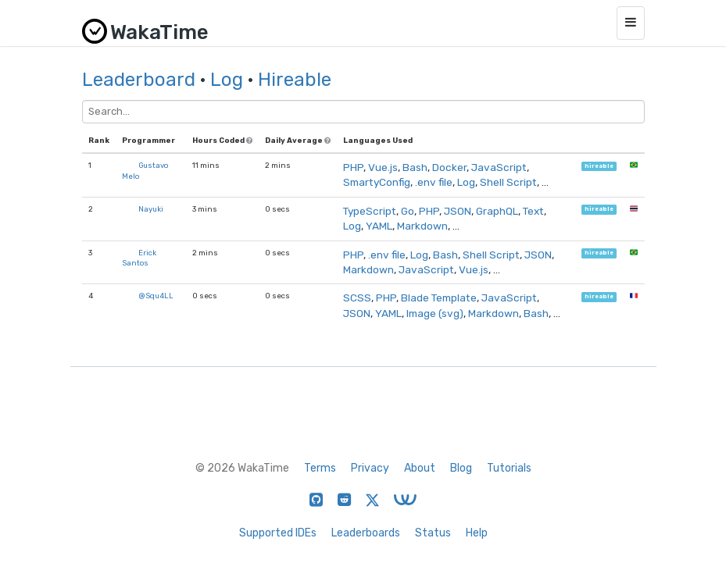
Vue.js (383, 167)
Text (533, 211)
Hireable (295, 80)
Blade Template (439, 298)
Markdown (422, 226)
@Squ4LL (156, 296)
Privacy (370, 468)
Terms (320, 468)
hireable (599, 166)
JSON (458, 211)
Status (433, 533)
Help (477, 533)
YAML (379, 226)
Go (408, 211)
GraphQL (497, 211)
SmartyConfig (377, 182)
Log (227, 80)
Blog (461, 468)
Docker (449, 167)
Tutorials (509, 468)
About (420, 468)
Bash (415, 167)
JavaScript (499, 167)
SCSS (357, 298)
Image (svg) (435, 313)
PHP (353, 167)
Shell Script (508, 182)
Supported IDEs (278, 533)
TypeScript (370, 211)
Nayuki (151, 209)
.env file (434, 182)
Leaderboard (139, 80)
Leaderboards (366, 533)
